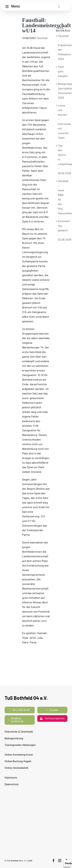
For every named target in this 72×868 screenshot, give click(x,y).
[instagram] (60, 861)
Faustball (42, 38)
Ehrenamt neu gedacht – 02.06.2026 (65, 230)
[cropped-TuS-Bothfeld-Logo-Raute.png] (66, 4)
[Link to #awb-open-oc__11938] (59, 7)
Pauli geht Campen (63, 71)
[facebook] (54, 861)
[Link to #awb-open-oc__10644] (7, 7)
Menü (15, 6)
